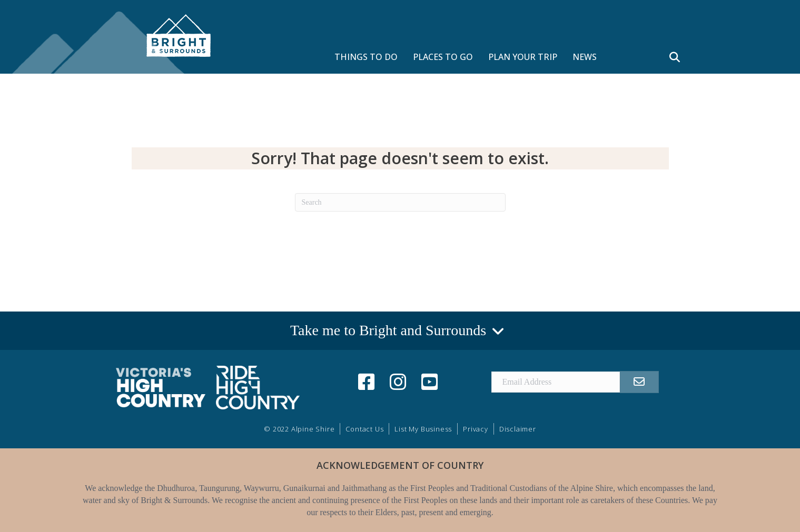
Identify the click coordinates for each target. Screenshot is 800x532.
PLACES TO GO (443, 57)
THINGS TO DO (366, 57)
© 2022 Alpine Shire (299, 429)
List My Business (423, 429)
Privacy (476, 429)
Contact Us (364, 429)
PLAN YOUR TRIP (523, 57)
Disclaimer (518, 429)
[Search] (400, 202)
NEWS (585, 57)
